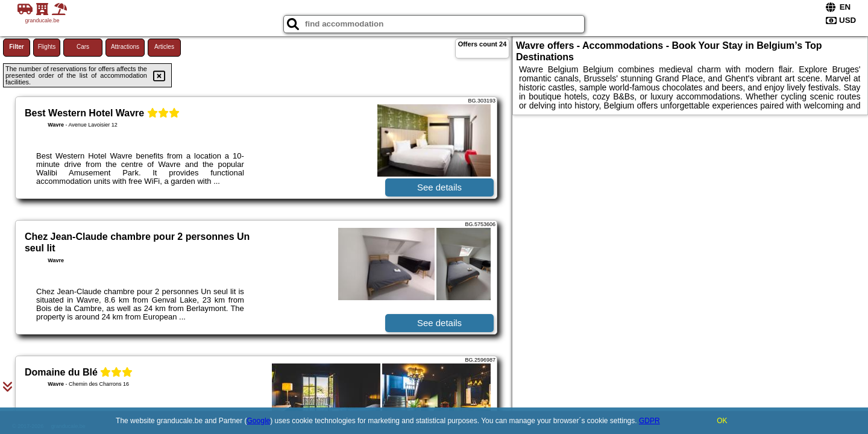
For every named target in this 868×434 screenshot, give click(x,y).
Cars (83, 47)
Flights (47, 47)
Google (259, 421)
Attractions (125, 47)
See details (439, 187)
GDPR (649, 421)
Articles (164, 47)
